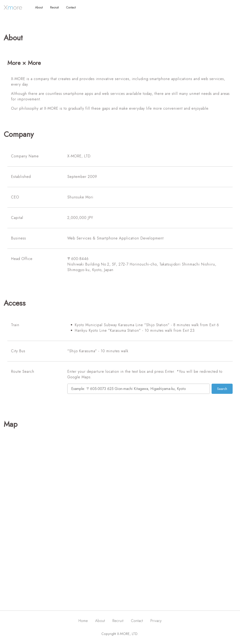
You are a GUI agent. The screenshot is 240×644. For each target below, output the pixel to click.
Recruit (54, 7)
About (39, 7)
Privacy (156, 621)
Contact (71, 7)
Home (83, 621)
